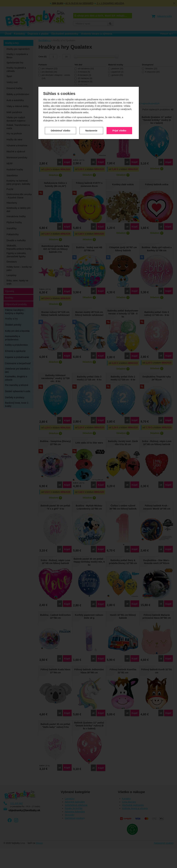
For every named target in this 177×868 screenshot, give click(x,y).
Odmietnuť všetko (60, 92)
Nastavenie (91, 92)
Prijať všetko (119, 92)
